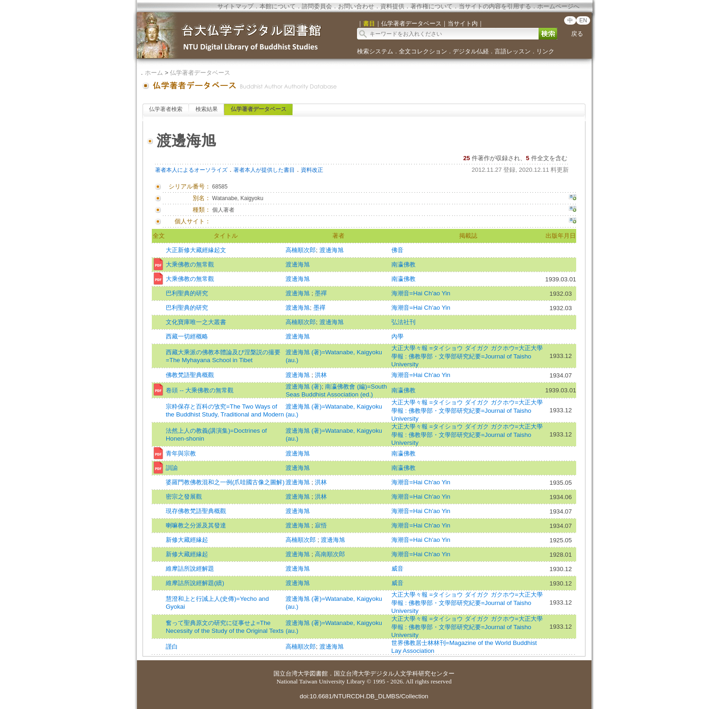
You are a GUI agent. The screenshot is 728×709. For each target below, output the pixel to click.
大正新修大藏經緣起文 (196, 250)
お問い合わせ (356, 6)
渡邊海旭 (331, 250)
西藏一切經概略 (187, 336)
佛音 (397, 250)
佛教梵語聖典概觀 (190, 375)
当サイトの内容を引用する (495, 6)
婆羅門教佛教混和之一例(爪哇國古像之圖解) (225, 482)
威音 (397, 569)
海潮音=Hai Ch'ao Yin (421, 293)
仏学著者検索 (166, 109)
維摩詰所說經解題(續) (195, 583)
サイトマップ (235, 6)
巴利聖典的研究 (187, 293)
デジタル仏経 (471, 51)
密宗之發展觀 (184, 497)
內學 (397, 336)
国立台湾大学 (292, 673)
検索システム (375, 51)
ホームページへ (558, 6)
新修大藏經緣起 (187, 540)
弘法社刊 (403, 322)
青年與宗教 (181, 453)
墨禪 (321, 293)
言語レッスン (513, 51)
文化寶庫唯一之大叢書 (196, 322)
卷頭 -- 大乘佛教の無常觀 (200, 390)
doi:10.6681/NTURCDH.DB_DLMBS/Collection (364, 696)
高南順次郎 (330, 554)
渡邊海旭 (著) (304, 387)
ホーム (154, 73)
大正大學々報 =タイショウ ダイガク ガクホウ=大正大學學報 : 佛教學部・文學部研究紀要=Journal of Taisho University (467, 356)
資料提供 (392, 6)
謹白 (172, 647)
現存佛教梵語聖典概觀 (196, 511)
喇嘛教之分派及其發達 (196, 525)
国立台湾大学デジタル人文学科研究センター (394, 673)
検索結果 (207, 109)
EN (583, 20)
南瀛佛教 (403, 264)
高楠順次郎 (301, 250)
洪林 (321, 375)
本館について (278, 6)
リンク (545, 51)
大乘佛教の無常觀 (190, 264)
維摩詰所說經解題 (190, 569)
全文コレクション (423, 51)
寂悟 (321, 525)
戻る (577, 34)
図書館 (319, 673)
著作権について (432, 6)
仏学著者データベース (200, 73)
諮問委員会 (317, 6)
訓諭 (172, 468)
